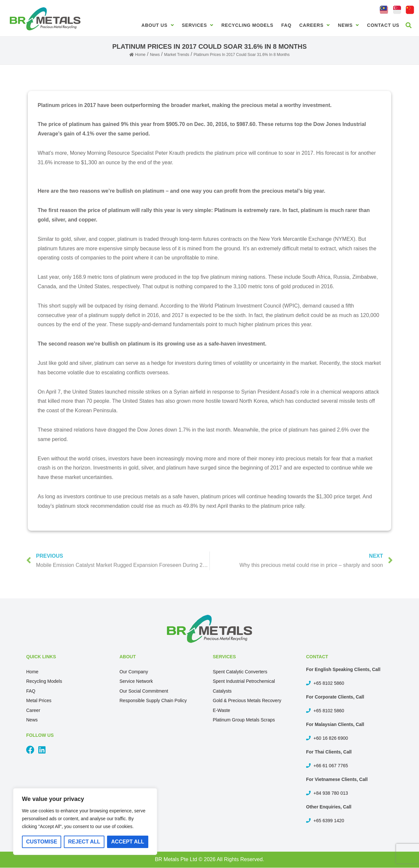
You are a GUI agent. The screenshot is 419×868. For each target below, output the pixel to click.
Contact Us (383, 25)
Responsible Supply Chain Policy (153, 700)
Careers (315, 25)
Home (32, 672)
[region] (85, 822)
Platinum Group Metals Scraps (244, 720)
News (348, 25)
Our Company (134, 672)
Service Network (136, 681)
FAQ (286, 25)
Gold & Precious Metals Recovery (247, 700)
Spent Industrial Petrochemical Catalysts (244, 686)
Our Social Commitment (144, 691)
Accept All (128, 842)
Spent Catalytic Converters (240, 672)
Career (33, 710)
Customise (42, 842)
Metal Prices (39, 700)
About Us (158, 25)
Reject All (84, 842)
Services (198, 25)
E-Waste (221, 710)
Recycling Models (247, 25)
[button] (409, 25)
